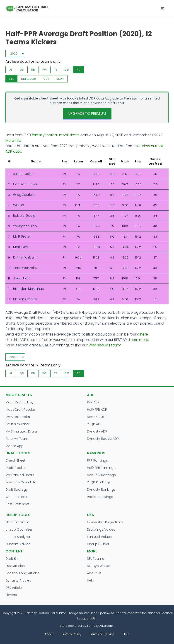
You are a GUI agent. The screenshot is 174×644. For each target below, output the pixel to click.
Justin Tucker (23, 174)
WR (45, 70)
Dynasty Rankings (101, 490)
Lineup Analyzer (18, 537)
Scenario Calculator (22, 482)
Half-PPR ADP (97, 410)
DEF (67, 70)
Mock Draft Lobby (19, 402)
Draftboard (29, 79)
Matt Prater (22, 236)
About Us (94, 573)
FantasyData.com (101, 626)
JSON (60, 79)
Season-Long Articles (23, 573)
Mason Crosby (25, 299)
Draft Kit (12, 559)
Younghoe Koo (25, 226)
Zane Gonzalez (25, 268)
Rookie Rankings (100, 497)
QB (22, 70)
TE (56, 70)
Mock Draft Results (20, 410)
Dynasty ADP (97, 431)
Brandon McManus (28, 289)
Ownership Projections (105, 522)
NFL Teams (95, 559)
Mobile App (14, 446)
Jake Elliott (21, 278)
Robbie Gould (24, 216)
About (49, 634)
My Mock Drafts (18, 417)
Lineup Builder (98, 544)
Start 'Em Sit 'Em (18, 522)
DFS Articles (14, 588)
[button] (163, 9)
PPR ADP (93, 402)
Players (11, 595)
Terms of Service (102, 634)
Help (91, 580)
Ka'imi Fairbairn (25, 257)
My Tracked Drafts (20, 475)
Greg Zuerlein (24, 195)
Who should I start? (105, 345)
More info (13, 140)
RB (33, 70)
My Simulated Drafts (22, 431)
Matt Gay (21, 247)
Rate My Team (17, 439)
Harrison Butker (25, 184)
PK (78, 70)
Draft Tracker (16, 468)
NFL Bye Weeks (99, 566)
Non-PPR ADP (97, 417)
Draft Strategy (17, 490)
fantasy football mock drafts (56, 135)
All (11, 70)
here (144, 334)
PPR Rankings (97, 460)
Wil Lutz (19, 205)
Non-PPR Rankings (101, 475)
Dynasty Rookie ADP (103, 439)
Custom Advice (18, 544)
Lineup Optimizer (19, 530)
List (11, 79)
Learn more (139, 340)
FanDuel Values (99, 537)
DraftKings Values (101, 530)
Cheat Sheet (15, 460)
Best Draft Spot (17, 504)
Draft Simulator (17, 424)
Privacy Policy (71, 634)
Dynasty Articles (18, 580)
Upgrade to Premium (87, 113)
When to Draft (16, 497)
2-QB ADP (95, 424)
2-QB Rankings (99, 482)
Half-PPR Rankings (101, 468)
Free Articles (15, 566)
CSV (46, 79)
